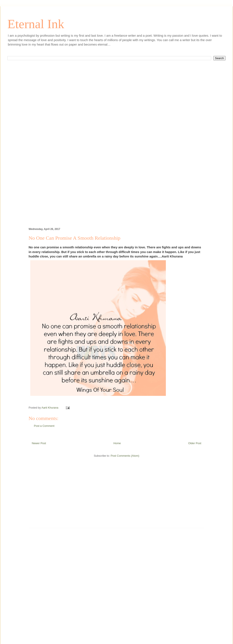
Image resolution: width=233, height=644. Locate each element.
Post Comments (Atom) (125, 456)
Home (117, 443)
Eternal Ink (36, 24)
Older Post (195, 443)
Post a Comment (44, 426)
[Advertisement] (116, 112)
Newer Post (39, 443)
